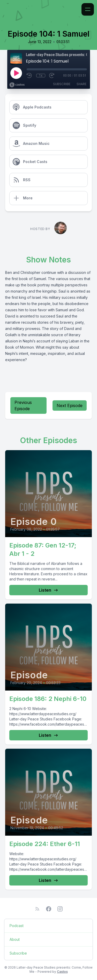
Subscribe (62, 84)
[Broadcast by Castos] (17, 85)
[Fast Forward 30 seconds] (52, 76)
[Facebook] (49, 909)
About (15, 939)
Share (81, 84)
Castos (62, 972)
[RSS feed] (37, 909)
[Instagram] (60, 909)
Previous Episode (23, 405)
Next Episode (70, 405)
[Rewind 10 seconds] (29, 76)
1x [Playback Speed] (41, 76)
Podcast (17, 926)
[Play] (16, 73)
